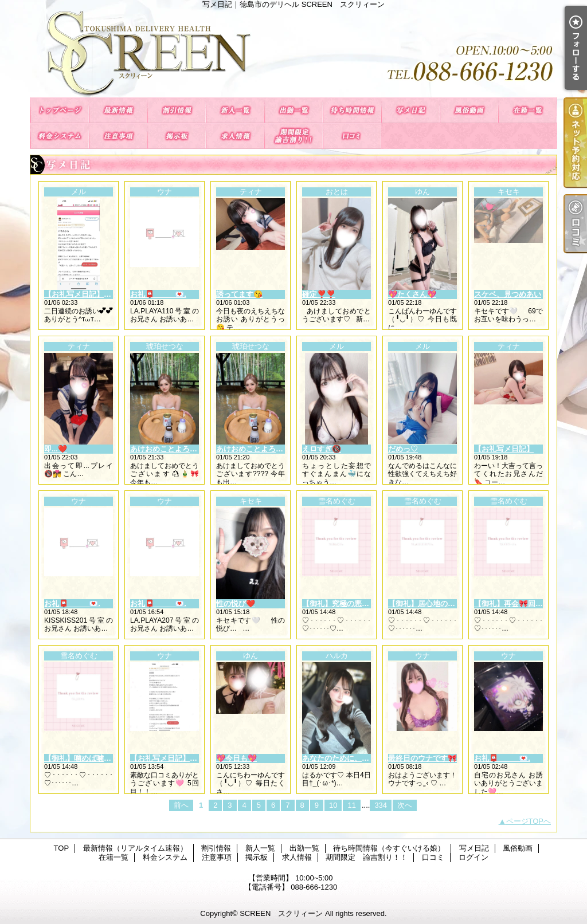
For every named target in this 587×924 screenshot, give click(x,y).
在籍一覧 (527, 110)
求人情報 (235, 136)
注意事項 (118, 136)
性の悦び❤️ (236, 603)
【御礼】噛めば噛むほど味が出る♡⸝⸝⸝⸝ (112, 758)
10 (333, 805)
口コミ (352, 136)
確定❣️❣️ (319, 294)
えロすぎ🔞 (322, 449)
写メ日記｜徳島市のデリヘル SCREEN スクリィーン (293, 53)
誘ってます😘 (239, 294)
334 (381, 805)
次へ (405, 805)
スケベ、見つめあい (508, 294)
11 (351, 805)
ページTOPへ (529, 821)
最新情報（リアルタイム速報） (118, 110)
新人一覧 (235, 110)
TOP (60, 110)
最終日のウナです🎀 (422, 758)
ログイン (473, 857)
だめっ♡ (403, 449)
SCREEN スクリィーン (281, 913)
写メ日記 (410, 110)
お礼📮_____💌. (158, 294)
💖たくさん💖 (412, 294)
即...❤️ (56, 449)
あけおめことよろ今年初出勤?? (269, 449)
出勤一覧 (293, 110)
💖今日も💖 (236, 758)
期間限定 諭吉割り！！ (293, 136)
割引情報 (177, 110)
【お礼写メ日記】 (504, 449)
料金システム (60, 136)
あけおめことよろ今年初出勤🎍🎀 (188, 449)
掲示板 (177, 136)
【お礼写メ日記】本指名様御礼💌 (101, 294)
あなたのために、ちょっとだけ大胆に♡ (369, 758)
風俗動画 (469, 110)
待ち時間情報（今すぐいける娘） (352, 110)
